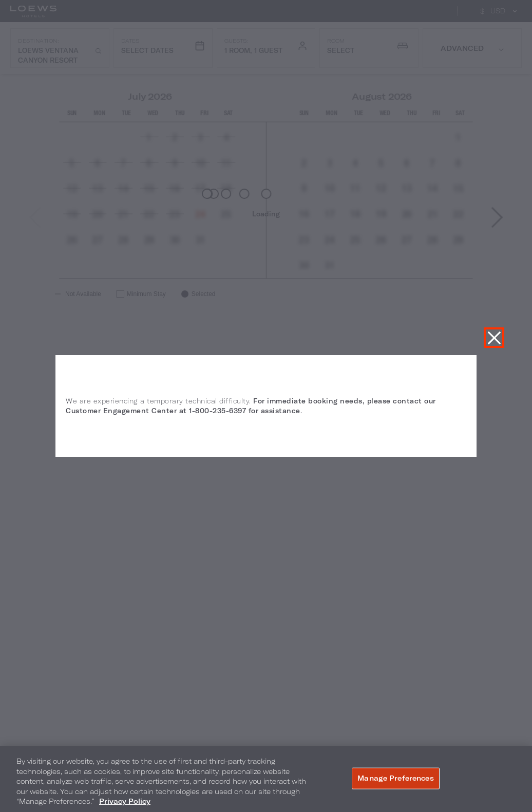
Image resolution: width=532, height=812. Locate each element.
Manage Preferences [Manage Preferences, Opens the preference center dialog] (395, 778)
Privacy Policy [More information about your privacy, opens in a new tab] (125, 801)
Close (494, 338)
